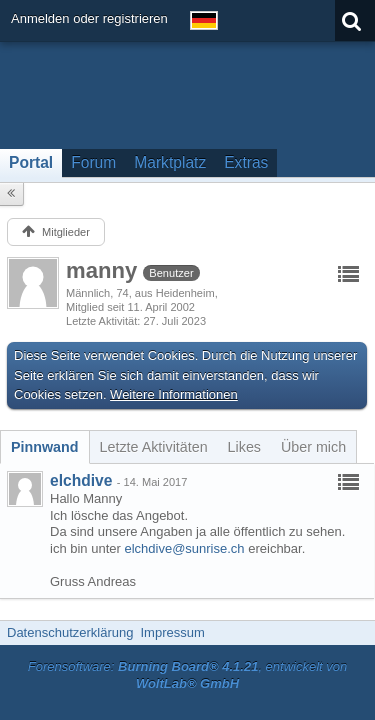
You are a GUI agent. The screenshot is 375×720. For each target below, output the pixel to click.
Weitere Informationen (174, 394)
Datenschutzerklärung (70, 632)
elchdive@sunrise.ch (184, 548)
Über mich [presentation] (313, 447)
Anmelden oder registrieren (89, 18)
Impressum (172, 632)
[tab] (45, 447)
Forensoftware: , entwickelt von (188, 675)
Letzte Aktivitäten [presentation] (154, 447)
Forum (93, 162)
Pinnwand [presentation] (45, 447)
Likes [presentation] (244, 447)
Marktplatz (170, 162)
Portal (31, 162)
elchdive (81, 480)
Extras (246, 162)
